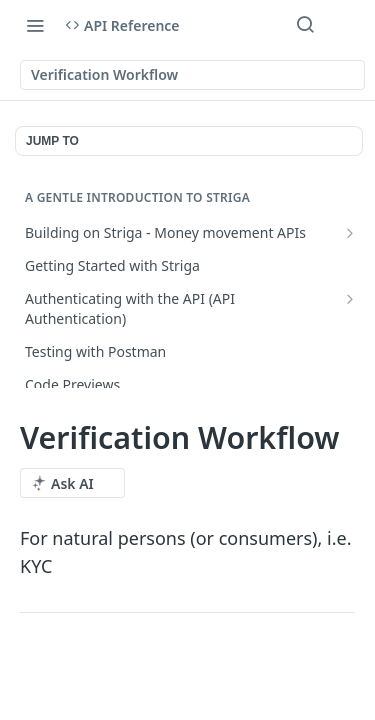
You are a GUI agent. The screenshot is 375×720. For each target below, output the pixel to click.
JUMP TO (52, 141)
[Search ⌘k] (305, 25)
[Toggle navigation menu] (35, 25)
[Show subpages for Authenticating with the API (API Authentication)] (350, 299)
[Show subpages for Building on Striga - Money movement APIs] (350, 233)
